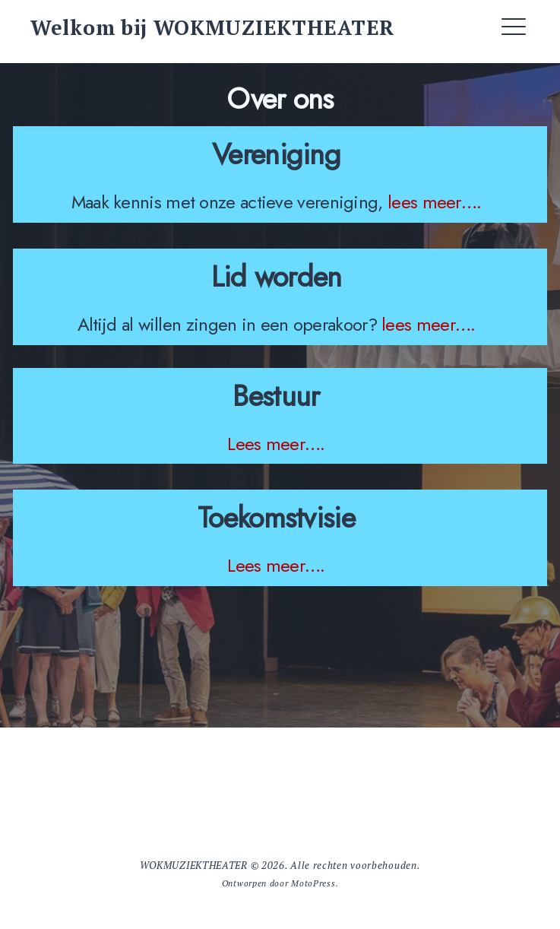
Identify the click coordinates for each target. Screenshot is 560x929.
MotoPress (313, 883)
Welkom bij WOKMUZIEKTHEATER (212, 27)
